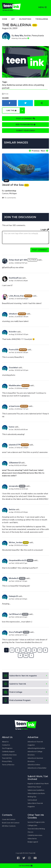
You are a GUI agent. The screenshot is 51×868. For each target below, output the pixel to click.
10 (26, 655)
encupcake (14, 486)
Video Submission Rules (36, 793)
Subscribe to (20, 676)
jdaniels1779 (15, 445)
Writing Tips (32, 797)
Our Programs (7, 748)
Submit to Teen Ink (14, 684)
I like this (16, 110)
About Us (5, 742)
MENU (42, 7)
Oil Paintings (25, 19)
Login (45, 230)
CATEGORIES (26, 866)
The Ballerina (42, 19)
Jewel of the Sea (13, 185)
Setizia (12, 509)
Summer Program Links (36, 822)
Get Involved (32, 800)
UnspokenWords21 (18, 560)
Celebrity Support (8, 751)
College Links (32, 825)
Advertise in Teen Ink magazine (35, 743)
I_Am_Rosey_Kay (16, 296)
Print (5, 94)
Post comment (40, 250)
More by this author (20, 38)
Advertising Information (36, 748)
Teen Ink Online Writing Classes (36, 830)
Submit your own (26, 131)
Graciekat (13, 367)
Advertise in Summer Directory (35, 760)
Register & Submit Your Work (38, 783)
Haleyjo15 (13, 596)
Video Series (32, 839)
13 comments (9, 198)
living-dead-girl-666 (18, 260)
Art (13, 19)
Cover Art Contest (9, 819)
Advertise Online (34, 765)
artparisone (14, 406)
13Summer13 (15, 463)
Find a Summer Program (16, 700)
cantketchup (10, 191)
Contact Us (6, 745)
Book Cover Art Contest (11, 823)
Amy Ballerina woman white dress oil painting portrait (23, 86)
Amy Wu (19, 35)
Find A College (12, 692)
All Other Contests (9, 826)
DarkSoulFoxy (15, 278)
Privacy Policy (7, 761)
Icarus (12, 427)
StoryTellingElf (16, 632)
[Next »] (31, 655)
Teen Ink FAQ (7, 758)
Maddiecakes (15, 385)
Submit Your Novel (34, 787)
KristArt (13, 332)
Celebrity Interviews (9, 755)
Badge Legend (33, 842)
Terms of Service (8, 765)
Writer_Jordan (16, 542)
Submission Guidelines (36, 790)
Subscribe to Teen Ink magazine (35, 805)
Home (5, 19)
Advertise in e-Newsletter (37, 768)
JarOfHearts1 (15, 614)
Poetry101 (14, 349)
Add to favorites (26, 124)
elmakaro (13, 314)
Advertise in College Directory (35, 753)
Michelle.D (14, 578)
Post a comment (26, 118)
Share (5, 98)
